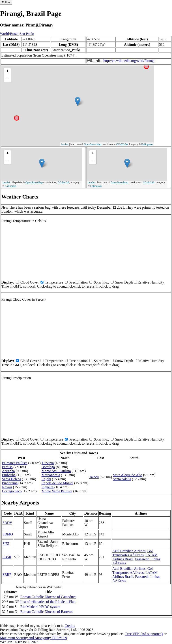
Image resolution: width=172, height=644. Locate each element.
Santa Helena (12, 479)
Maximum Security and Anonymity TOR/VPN (33, 638)
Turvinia (48, 463)
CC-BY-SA (122, 144)
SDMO (8, 534)
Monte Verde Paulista (57, 491)
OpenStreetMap (93, 144)
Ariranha (8, 471)
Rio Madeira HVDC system (40, 607)
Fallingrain (147, 144)
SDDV (7, 523)
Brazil (14, 34)
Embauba (9, 475)
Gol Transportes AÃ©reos (132, 553)
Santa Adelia (122, 479)
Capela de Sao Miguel (57, 483)
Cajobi (46, 479)
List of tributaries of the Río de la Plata (48, 602)
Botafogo (48, 467)
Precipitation (78, 282)
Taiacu (94, 477)
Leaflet (65, 144)
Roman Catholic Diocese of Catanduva (48, 597)
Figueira (47, 487)
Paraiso (7, 467)
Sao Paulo (27, 34)
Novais (7, 487)
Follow (6, 2)
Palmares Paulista (15, 463)
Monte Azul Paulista (56, 471)
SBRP (7, 575)
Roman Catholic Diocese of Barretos (47, 612)
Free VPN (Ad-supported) (144, 634)
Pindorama (10, 483)
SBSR (7, 557)
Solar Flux (101, 282)
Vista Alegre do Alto (128, 475)
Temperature (54, 282)
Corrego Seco (12, 491)
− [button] (8, 79)
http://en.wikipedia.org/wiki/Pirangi (129, 61)
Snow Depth (124, 282)
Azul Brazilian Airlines (129, 551)
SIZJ (6, 544)
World (4, 34)
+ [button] (8, 72)
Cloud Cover (30, 282)
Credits (70, 626)
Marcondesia (51, 475)
